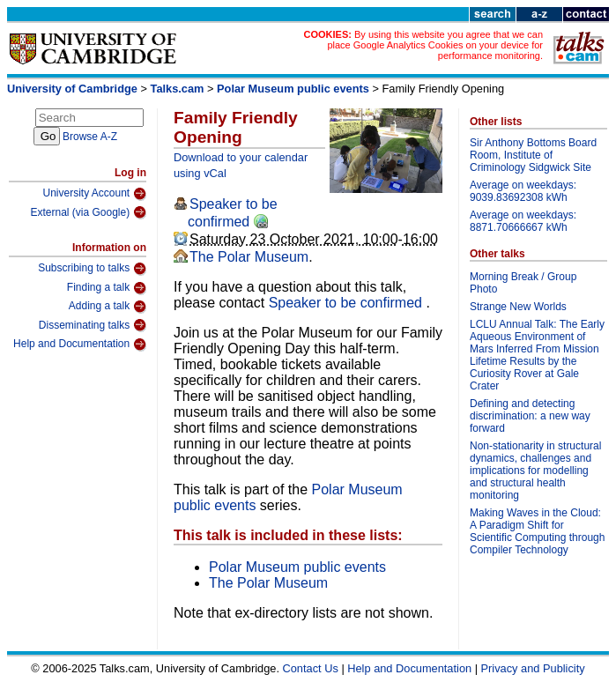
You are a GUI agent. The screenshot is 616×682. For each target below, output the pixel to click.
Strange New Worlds (518, 307)
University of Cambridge (72, 89)
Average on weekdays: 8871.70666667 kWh (523, 221)
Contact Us (311, 668)
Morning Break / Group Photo (523, 283)
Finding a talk (107, 288)
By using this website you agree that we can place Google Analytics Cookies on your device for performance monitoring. (435, 45)
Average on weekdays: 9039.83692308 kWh (523, 191)
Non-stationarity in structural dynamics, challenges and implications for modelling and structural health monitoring (535, 471)
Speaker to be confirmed (348, 303)
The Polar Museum (249, 257)
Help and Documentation (80, 345)
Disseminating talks (93, 325)
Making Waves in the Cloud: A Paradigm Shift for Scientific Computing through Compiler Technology (537, 531)
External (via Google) (88, 212)
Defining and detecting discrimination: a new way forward (530, 416)
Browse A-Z (90, 137)
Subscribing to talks (92, 269)
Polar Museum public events (293, 89)
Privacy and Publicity (533, 668)
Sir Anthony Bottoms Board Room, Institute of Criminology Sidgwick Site (533, 155)
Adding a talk (108, 307)
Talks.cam (178, 89)
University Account (94, 194)
